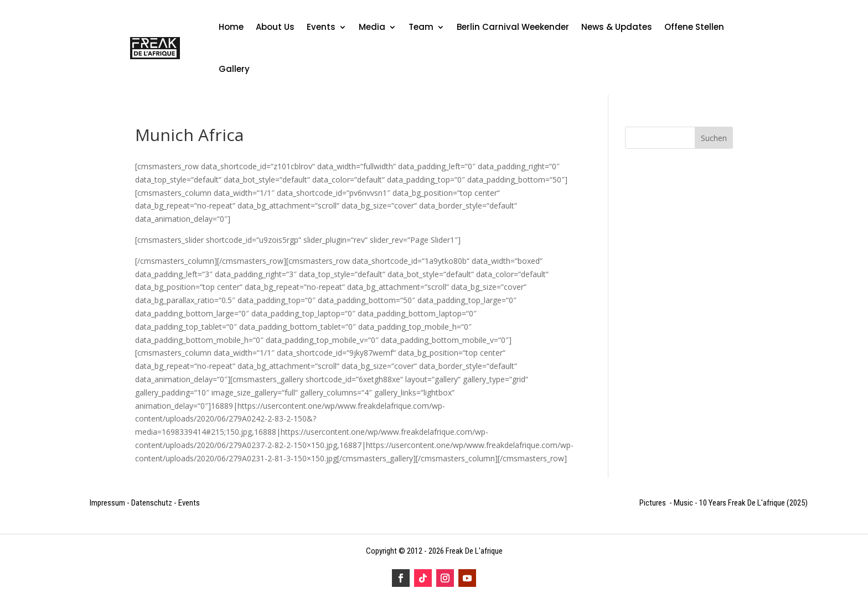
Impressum (107, 503)
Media (372, 27)
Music (683, 503)
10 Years (742, 503)
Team (421, 27)
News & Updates (617, 27)
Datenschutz (152, 503)
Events (321, 27)
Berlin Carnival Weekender (513, 27)
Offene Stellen (694, 27)
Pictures (653, 503)
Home (231, 27)
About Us (275, 27)
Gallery (234, 69)
